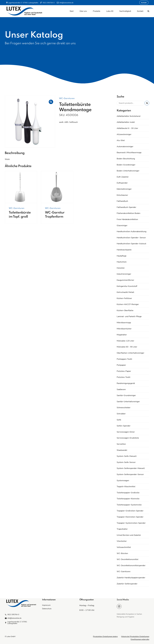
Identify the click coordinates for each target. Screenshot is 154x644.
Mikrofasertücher (124, 329)
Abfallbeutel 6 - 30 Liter (127, 128)
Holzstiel (121, 268)
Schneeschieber (124, 408)
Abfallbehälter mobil (126, 122)
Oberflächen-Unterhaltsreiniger (130, 353)
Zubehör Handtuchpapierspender (131, 578)
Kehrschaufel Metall (125, 292)
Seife (119, 420)
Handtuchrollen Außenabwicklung (132, 232)
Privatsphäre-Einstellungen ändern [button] (105, 637)
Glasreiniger (122, 226)
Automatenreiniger (125, 147)
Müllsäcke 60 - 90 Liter (127, 347)
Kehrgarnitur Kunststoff (127, 286)
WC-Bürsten (122, 553)
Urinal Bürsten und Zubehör (129, 535)
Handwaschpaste (124, 250)
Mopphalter (122, 335)
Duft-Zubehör (123, 177)
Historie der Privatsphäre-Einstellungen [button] (135, 637)
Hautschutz (122, 262)
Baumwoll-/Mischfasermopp (129, 153)
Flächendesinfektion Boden (128, 213)
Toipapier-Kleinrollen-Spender (130, 517)
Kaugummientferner (125, 280)
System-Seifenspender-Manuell (131, 468)
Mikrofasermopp (124, 323)
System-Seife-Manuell (127, 456)
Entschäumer (122, 195)
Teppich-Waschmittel (126, 487)
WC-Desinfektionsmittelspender (131, 566)
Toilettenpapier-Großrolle (128, 493)
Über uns (83, 11)
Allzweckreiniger (124, 134)
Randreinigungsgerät (126, 383)
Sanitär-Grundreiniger (126, 395)
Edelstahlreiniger (124, 189)
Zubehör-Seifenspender (127, 584)
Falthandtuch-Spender (126, 207)
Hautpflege (122, 256)
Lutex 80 (110, 11)
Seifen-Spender (124, 426)
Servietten (121, 444)
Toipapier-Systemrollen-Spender (131, 523)
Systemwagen (123, 481)
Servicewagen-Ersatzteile (128, 438)
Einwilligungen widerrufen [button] (140, 639)
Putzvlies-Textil (124, 377)
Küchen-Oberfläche (125, 310)
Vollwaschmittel (124, 547)
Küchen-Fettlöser (124, 298)
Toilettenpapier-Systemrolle (129, 505)
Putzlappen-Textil (124, 359)
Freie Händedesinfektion (127, 219)
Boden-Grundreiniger (126, 165)
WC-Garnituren (67, 98)
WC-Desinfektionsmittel (128, 559)
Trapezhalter (122, 529)
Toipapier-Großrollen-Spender (130, 511)
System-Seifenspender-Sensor (130, 474)
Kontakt (140, 11)
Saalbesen (121, 389)
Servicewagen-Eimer (126, 432)
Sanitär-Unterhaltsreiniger (128, 402)
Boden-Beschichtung (126, 159)
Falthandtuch (122, 201)
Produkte (97, 11)
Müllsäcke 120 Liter (125, 341)
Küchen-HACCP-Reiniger (128, 304)
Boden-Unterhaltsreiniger (128, 171)
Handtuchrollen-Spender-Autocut (131, 244)
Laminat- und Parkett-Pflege (129, 316)
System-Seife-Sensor (126, 462)
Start (72, 11)
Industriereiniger (124, 274)
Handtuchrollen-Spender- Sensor (131, 238)
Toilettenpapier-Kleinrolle (128, 499)
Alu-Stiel (121, 140)
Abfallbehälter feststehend (128, 116)
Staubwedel (122, 450)
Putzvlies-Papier (124, 371)
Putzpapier (121, 365)
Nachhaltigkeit (125, 11)
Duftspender (122, 183)
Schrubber (121, 414)
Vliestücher (122, 541)
